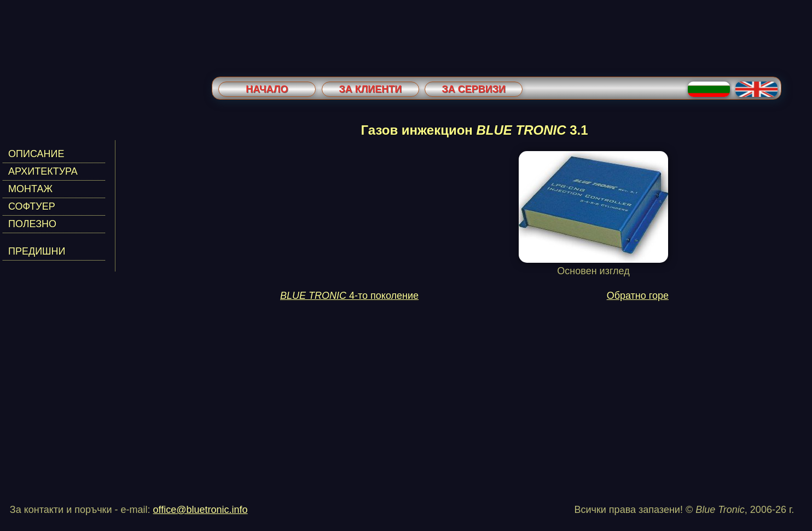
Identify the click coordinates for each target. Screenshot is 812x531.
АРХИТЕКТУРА (43, 171)
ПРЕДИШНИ (37, 251)
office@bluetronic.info (201, 510)
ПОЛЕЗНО (32, 224)
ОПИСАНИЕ (36, 154)
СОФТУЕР (32, 206)
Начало (267, 89)
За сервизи (474, 89)
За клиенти (370, 89)
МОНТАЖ (30, 189)
